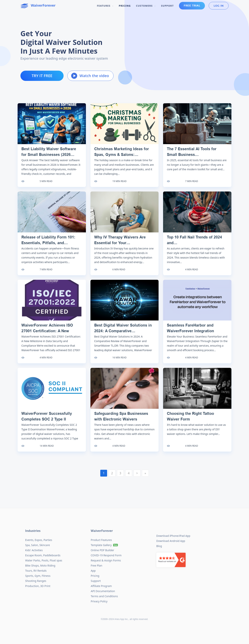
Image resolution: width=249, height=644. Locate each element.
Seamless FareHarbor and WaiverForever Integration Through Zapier (190, 331)
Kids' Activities (34, 550)
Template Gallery (101, 545)
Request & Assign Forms (106, 560)
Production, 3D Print (38, 586)
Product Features (101, 540)
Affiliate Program (101, 586)
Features (105, 6)
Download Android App (171, 541)
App (93, 571)
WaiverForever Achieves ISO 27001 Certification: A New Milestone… (47, 331)
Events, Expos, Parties (39, 540)
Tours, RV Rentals (36, 571)
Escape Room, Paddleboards (43, 555)
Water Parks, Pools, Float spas (44, 560)
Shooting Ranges (36, 581)
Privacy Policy (99, 601)
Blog (159, 546)
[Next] (137, 473)
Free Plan (97, 565)
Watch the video (90, 76)
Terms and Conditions (104, 596)
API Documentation (103, 591)
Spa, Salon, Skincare (38, 545)
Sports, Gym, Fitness (38, 576)
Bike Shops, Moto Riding (40, 565)
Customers (146, 6)
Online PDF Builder (103, 550)
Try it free (42, 76)
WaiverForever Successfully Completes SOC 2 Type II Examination (47, 419)
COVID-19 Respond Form (106, 555)
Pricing (125, 6)
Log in (219, 6)
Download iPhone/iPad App (173, 536)
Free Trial (192, 6)
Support (167, 6)
